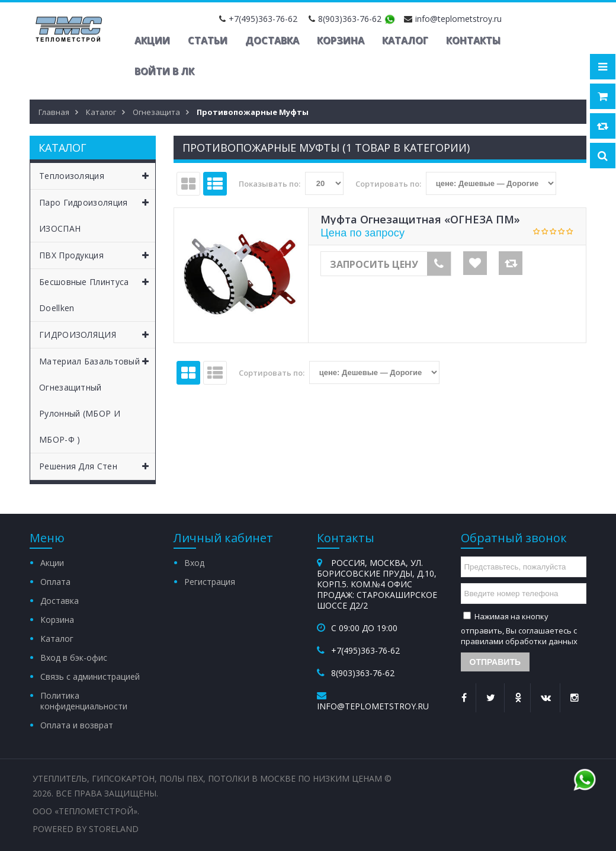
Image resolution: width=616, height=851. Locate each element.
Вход (194, 563)
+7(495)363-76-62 (263, 19)
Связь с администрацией (90, 676)
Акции (152, 40)
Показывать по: (269, 184)
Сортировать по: (388, 184)
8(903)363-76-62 (350, 19)
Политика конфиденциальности (84, 701)
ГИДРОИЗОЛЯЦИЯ (97, 335)
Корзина (341, 40)
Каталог (405, 40)
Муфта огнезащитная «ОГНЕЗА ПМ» (420, 219)
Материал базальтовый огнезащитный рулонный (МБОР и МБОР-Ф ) (97, 397)
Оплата (55, 582)
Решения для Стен (97, 466)
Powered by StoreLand (86, 829)
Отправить (495, 662)
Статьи (208, 40)
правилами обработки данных (519, 641)
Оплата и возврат (77, 725)
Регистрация (210, 582)
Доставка (272, 40)
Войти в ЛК (164, 71)
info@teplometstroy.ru (458, 19)
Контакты (473, 40)
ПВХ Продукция (97, 255)
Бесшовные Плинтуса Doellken (97, 291)
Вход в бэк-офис (74, 658)
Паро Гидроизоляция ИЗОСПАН (97, 212)
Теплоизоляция (97, 176)
